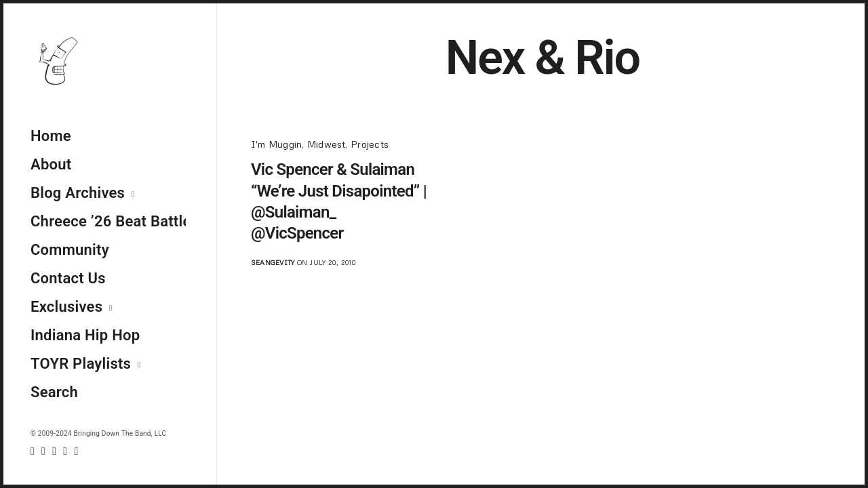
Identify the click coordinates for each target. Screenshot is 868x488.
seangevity (273, 262)
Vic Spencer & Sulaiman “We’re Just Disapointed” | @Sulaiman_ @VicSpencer (339, 201)
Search (54, 392)
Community (70, 250)
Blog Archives (78, 193)
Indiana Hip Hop (85, 335)
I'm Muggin (276, 144)
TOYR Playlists (81, 364)
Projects (370, 144)
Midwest (327, 144)
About (51, 164)
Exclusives (66, 307)
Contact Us (68, 278)
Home (51, 136)
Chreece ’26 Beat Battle (108, 221)
